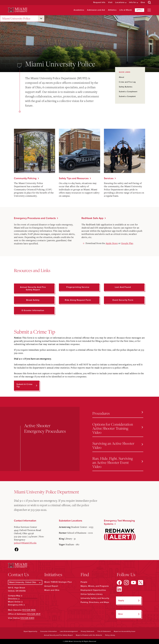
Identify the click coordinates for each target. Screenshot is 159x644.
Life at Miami (126, 10)
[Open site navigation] (149, 10)
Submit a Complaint (127, 96)
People (84, 582)
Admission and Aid (96, 10)
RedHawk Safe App (92, 218)
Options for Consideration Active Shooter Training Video (118, 428)
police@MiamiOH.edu (25, 543)
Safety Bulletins (126, 87)
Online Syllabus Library (92, 594)
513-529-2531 (34, 614)
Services (109, 178)
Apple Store (112, 243)
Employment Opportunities (93, 590)
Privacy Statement (88, 631)
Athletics (112, 10)
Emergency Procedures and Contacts (35, 218)
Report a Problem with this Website (89, 635)
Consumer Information (49, 631)
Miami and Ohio (52, 590)
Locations (120, 2)
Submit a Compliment (128, 92)
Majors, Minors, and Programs (95, 586)
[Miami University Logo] (18, 10)
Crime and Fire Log (127, 82)
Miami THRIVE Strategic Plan (58, 582)
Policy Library (110, 635)
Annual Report (51, 586)
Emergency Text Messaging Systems (119, 522)
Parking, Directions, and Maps (95, 602)
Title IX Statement (104, 631)
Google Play (127, 243)
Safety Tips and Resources (74, 178)
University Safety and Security (95, 598)
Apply (140, 10)
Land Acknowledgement (69, 631)
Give (143, 2)
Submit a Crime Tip (24, 385)
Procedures (118, 413)
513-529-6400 (27, 618)
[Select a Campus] (25, 582)
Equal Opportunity (31, 631)
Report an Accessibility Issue (125, 631)
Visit (110, 2)
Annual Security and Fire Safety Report (58, 635)
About (122, 77)
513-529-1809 (29, 610)
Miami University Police (16, 19)
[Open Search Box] (149, 3)
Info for (132, 2)
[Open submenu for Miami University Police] (41, 18)
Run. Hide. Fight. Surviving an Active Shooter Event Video (118, 462)
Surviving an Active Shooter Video (118, 445)
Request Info (99, 2)
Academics (79, 10)
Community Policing (25, 178)
